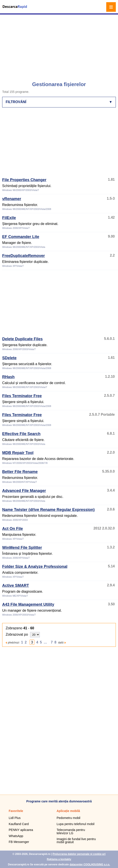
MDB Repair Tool (18, 453)
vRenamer (12, 199)
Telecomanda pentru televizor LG (71, 831)
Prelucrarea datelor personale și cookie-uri (79, 854)
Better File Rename (20, 472)
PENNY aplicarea (21, 830)
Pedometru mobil (68, 818)
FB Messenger (19, 842)
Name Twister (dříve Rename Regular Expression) (48, 510)
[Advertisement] (60, 46)
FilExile (9, 218)
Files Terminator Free (22, 396)
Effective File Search (21, 434)
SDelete (9, 358)
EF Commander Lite (21, 237)
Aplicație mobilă (68, 811)
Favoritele (16, 811)
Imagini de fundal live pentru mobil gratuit (76, 841)
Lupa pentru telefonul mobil (76, 824)
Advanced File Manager (24, 491)
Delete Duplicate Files (22, 339)
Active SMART (16, 585)
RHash (8, 377)
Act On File (13, 529)
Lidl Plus (15, 818)
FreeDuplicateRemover (24, 256)
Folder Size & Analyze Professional (35, 567)
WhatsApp (16, 836)
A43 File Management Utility (28, 604)
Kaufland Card (19, 824)
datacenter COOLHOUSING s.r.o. (90, 865)
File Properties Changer (24, 180)
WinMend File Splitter (22, 548)
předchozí (14, 642)
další (61, 642)
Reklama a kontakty (59, 859)
